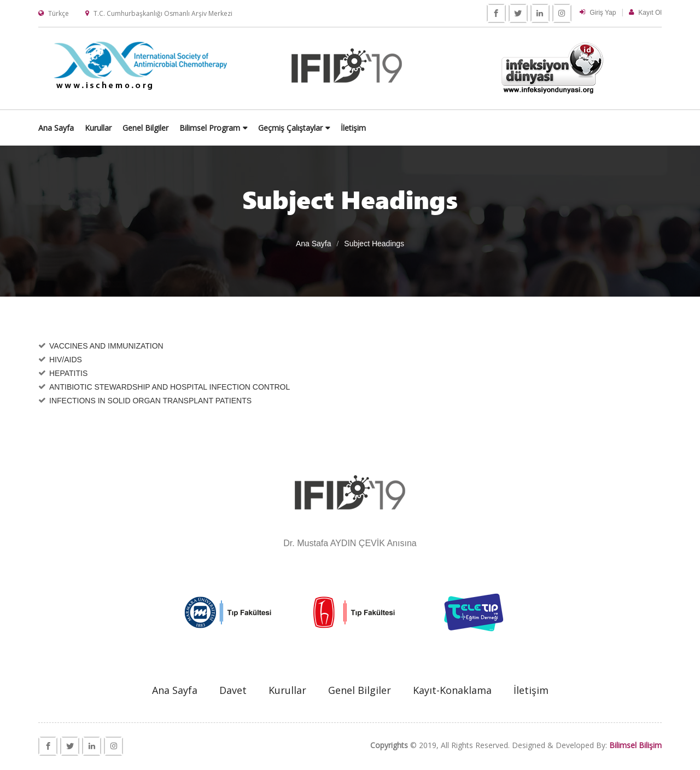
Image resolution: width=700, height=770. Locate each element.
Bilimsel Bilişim (635, 746)
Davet (233, 691)
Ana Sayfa (204, 127)
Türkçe (59, 13)
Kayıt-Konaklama (452, 691)
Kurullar (246, 127)
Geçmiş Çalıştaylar (439, 127)
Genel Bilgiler (294, 127)
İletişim (501, 127)
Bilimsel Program (358, 127)
